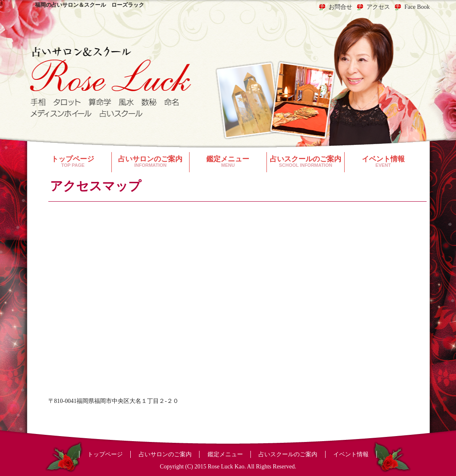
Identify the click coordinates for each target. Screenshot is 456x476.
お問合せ (340, 7)
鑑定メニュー (228, 162)
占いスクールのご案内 (306, 162)
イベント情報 (383, 162)
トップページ (73, 162)
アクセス (378, 7)
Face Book (417, 7)
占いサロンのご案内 (150, 162)
